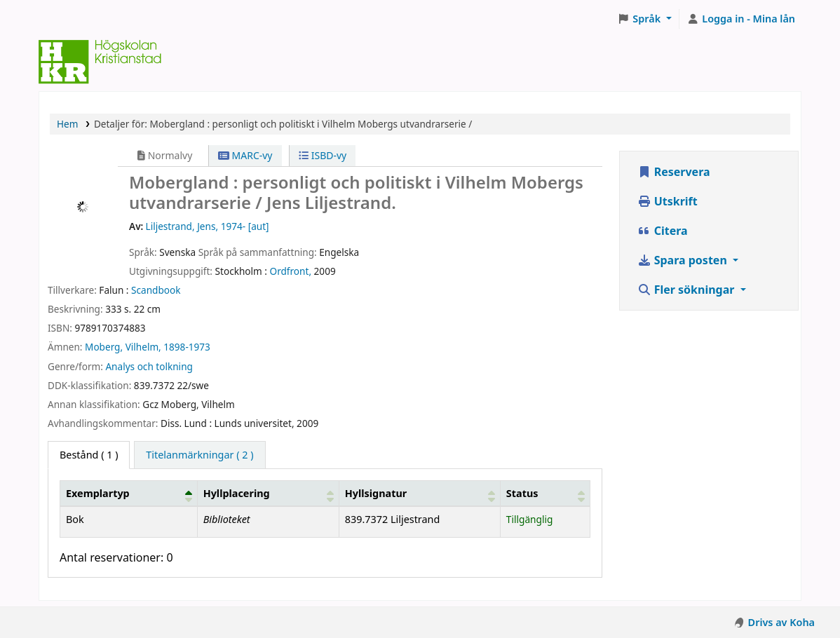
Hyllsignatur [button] (376, 493)
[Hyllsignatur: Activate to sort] (419, 494)
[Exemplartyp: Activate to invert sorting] (129, 494)
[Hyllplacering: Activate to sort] (268, 494)
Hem (67, 124)
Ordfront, (291, 271)
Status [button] (522, 493)
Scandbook (156, 290)
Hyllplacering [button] (237, 493)
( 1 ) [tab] (89, 455)
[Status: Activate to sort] (545, 494)
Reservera (674, 172)
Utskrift (668, 201)
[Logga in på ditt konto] (741, 19)
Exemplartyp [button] (98, 493)
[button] (645, 19)
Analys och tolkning (149, 366)
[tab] (199, 455)
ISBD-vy (323, 155)
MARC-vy (245, 155)
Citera (663, 231)
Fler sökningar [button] (687, 290)
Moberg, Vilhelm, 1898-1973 (148, 347)
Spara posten (684, 260)
